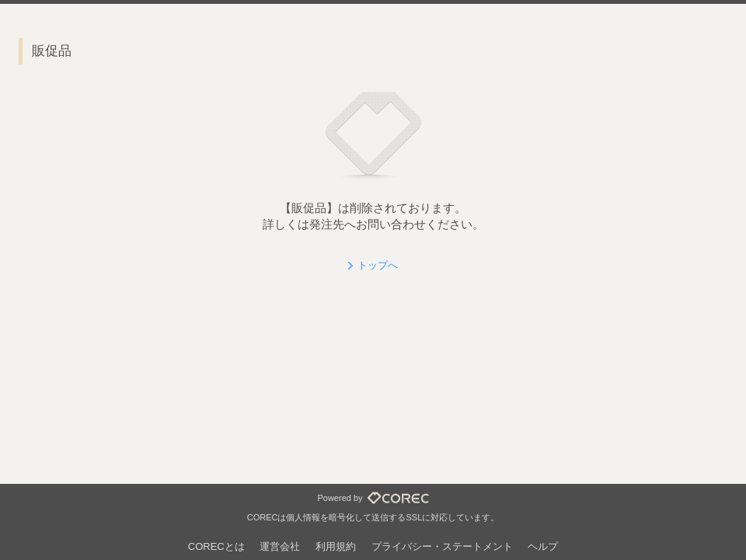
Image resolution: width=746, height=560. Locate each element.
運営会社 (280, 546)
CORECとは (216, 546)
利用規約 (336, 546)
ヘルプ (543, 546)
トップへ (378, 265)
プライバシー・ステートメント (442, 546)
